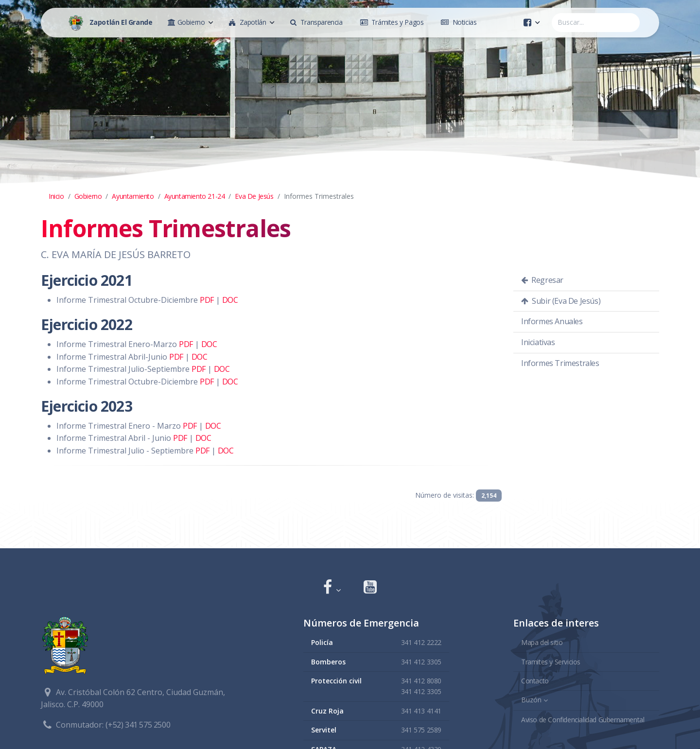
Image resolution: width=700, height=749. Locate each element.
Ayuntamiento (133, 196)
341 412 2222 (421, 642)
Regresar (542, 280)
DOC (230, 300)
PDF (207, 300)
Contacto (535, 680)
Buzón (531, 700)
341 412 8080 (421, 680)
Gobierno (88, 196)
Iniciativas (538, 342)
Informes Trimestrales (560, 363)
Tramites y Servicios (551, 661)
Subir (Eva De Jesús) (561, 301)
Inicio (56, 196)
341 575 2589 (421, 729)
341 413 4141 (421, 710)
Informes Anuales (552, 321)
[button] (332, 588)
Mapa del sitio (542, 642)
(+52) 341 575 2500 (138, 724)
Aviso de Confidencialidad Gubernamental (583, 719)
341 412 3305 (421, 661)
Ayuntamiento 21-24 (195, 196)
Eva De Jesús (254, 196)
